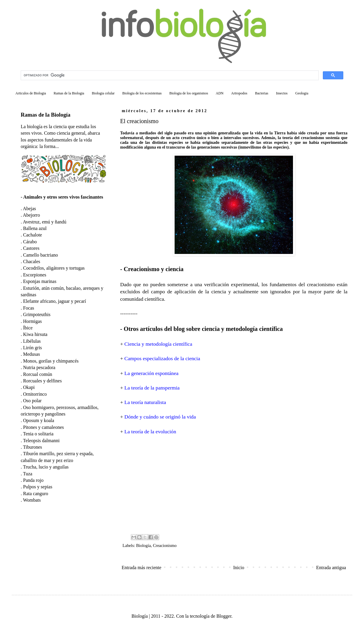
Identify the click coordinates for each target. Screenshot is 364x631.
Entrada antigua (331, 568)
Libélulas (32, 341)
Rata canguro (36, 494)
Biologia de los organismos (189, 93)
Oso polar (32, 401)
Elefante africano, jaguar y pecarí (55, 301)
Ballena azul (35, 228)
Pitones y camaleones (44, 427)
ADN (220, 93)
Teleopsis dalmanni (41, 441)
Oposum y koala (39, 420)
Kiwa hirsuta (35, 334)
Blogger (224, 616)
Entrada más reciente (141, 568)
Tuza (28, 474)
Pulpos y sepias (38, 487)
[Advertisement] (234, 484)
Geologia (302, 93)
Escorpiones (35, 275)
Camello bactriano (41, 255)
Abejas (29, 209)
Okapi (29, 387)
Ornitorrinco (35, 394)
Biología (144, 545)
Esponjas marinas (40, 281)
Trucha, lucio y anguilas (46, 467)
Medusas (32, 354)
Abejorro (31, 215)
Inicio (239, 568)
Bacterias (262, 93)
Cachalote (33, 235)
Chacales (32, 261)
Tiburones (33, 447)
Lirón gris (33, 348)
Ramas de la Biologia (69, 93)
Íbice (28, 328)
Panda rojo (33, 480)
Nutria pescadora (39, 367)
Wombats (32, 500)
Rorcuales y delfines (42, 381)
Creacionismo (165, 545)
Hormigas (32, 321)
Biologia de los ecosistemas (142, 93)
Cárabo (30, 242)
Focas (29, 308)
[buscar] (169, 75)
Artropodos (239, 93)
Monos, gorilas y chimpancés (51, 361)
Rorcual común (38, 374)
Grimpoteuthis (37, 314)
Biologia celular (103, 93)
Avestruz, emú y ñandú (45, 222)
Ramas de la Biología (46, 115)
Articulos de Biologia (31, 93)
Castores (31, 248)
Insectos (282, 93)
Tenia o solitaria (38, 434)
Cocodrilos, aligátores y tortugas (54, 268)
